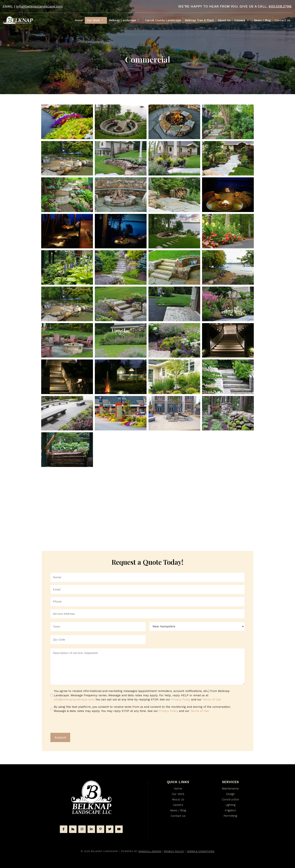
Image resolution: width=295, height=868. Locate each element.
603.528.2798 (280, 6)
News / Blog (262, 20)
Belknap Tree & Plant (199, 20)
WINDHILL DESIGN (150, 851)
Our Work (97, 20)
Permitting (230, 816)
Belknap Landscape (126, 20)
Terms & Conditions (200, 851)
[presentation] (79, 724)
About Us (224, 20)
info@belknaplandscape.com (40, 6)
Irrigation (230, 810)
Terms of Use (212, 699)
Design (230, 794)
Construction (230, 799)
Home (79, 20)
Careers (243, 20)
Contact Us (282, 20)
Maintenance (230, 789)
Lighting (230, 805)
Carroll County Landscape (163, 20)
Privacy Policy (181, 699)
